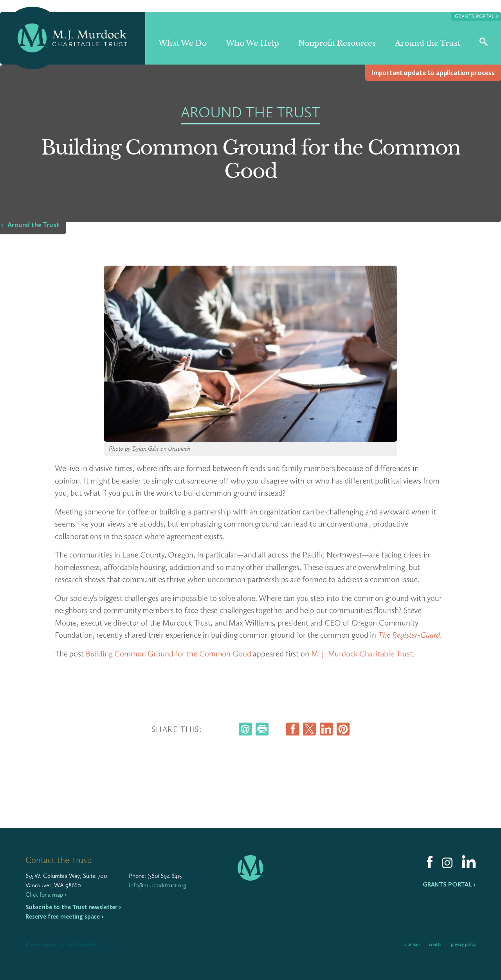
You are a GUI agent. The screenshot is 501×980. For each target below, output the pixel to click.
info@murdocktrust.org (158, 885)
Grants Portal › (449, 884)
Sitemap (412, 944)
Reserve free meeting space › (64, 916)
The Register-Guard (409, 635)
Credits (435, 944)
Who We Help (252, 43)
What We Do (183, 43)
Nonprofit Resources (337, 43)
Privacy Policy (463, 944)
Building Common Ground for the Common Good (169, 654)
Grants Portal (477, 16)
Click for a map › (46, 895)
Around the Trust (428, 43)
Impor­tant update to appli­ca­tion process (433, 73)
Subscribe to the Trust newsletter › (73, 907)
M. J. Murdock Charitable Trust (362, 654)
